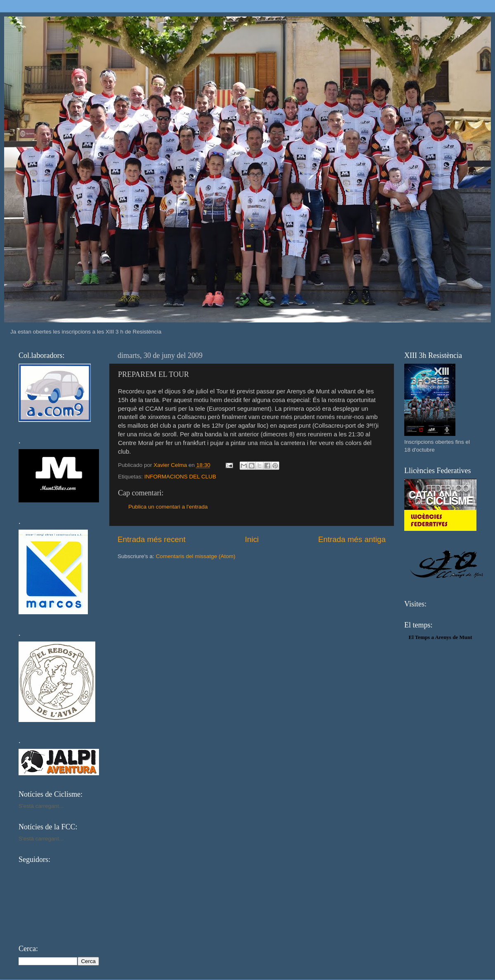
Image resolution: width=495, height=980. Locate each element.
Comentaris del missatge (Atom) (196, 556)
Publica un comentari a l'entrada (168, 507)
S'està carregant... (41, 806)
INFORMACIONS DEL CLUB (180, 477)
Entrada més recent (152, 539)
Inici (252, 539)
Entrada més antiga (352, 539)
